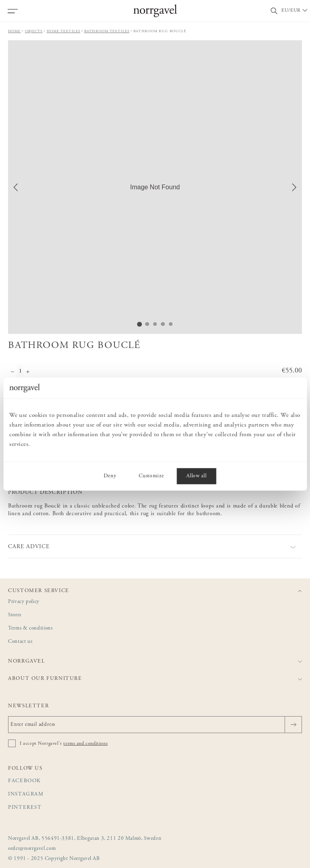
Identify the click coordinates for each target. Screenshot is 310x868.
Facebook (25, 781)
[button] (155, 187)
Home (15, 31)
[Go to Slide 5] (171, 324)
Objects (34, 31)
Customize (151, 476)
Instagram (26, 794)
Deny (110, 476)
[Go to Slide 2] (147, 324)
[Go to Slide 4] (163, 324)
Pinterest (25, 808)
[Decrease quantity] (12, 373)
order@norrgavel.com (32, 849)
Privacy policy (24, 602)
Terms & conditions (30, 629)
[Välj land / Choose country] (295, 11)
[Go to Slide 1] (139, 324)
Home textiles (64, 31)
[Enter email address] (155, 725)
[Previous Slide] (16, 187)
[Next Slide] (294, 187)
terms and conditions (85, 744)
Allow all (196, 476)
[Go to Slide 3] (155, 324)
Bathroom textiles (107, 31)
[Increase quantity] (28, 373)
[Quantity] (20, 373)
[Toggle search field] (274, 11)
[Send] (293, 725)
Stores (15, 615)
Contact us (20, 642)
